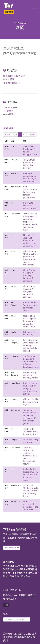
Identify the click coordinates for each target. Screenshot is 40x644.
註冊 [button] (6, 605)
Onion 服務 (8, 114)
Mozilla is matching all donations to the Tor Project (31, 505)
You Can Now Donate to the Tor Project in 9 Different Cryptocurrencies (31, 361)
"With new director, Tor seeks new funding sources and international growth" (30, 456)
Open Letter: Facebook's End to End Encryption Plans (31, 150)
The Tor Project (10, 107)
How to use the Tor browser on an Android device (30, 306)
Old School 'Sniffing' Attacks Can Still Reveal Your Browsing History (31, 491)
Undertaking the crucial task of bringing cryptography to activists (30, 388)
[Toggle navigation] (35, 5)
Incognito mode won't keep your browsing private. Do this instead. (30, 345)
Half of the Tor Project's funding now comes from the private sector (31, 474)
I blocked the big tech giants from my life (31, 402)
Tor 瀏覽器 (8, 111)
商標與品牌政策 (25, 637)
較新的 (7, 135)
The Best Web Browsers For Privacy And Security (29, 164)
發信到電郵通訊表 (12, 83)
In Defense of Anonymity (29, 333)
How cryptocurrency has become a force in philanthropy (30, 192)
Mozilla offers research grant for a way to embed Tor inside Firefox (30, 321)
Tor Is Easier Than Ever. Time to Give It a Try (30, 431)
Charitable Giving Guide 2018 (31, 441)
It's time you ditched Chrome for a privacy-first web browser (31, 177)
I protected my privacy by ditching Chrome (31, 375)
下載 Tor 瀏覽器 (12, 548)
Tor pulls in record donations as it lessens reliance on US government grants (31, 417)
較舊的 (33, 135)
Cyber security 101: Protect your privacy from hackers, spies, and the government (31, 258)
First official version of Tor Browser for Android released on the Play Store (31, 240)
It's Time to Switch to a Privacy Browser (30, 205)
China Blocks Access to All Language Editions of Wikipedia (29, 275)
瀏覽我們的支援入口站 (14, 76)
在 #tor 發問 (9, 79)
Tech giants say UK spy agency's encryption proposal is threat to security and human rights (31, 222)
